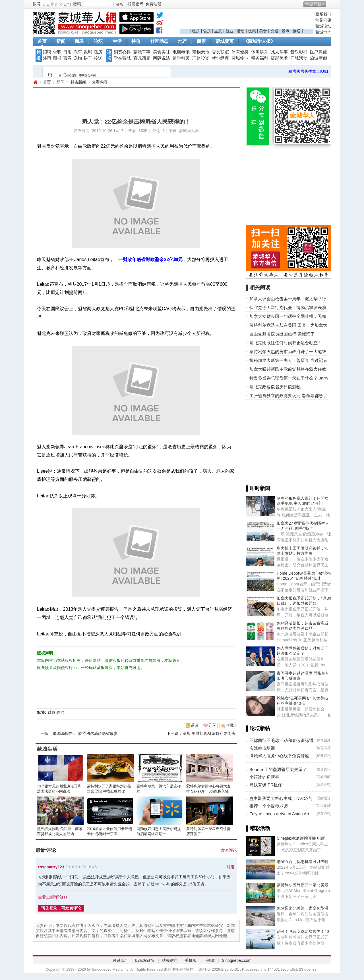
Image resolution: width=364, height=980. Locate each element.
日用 (67, 52)
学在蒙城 (122, 58)
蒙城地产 (323, 32)
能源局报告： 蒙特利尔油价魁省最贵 (85, 733)
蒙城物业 (240, 58)
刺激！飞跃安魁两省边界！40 (303, 931)
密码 (77, 4)
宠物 (78, 58)
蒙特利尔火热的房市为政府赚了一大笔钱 (288, 352)
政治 (60, 712)
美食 (263, 31)
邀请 (195, 725)
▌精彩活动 (258, 828)
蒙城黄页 (225, 41)
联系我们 (323, 14)
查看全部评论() (52, 897)
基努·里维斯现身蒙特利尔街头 (209, 733)
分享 (212, 725)
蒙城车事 (142, 52)
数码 (88, 52)
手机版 (191, 960)
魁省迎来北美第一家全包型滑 (303, 908)
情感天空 (324, 785)
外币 (47, 58)
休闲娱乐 (260, 52)
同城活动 (299, 58)
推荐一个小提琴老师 (269, 806)
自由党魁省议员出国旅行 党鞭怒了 (282, 334)
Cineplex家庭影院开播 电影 (301, 838)
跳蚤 (80, 41)
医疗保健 (318, 52)
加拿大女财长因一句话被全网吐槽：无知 (288, 316)
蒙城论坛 (323, 26)
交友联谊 (220, 52)
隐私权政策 (145, 960)
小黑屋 (209, 960)
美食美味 (162, 52)
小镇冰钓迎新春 (264, 777)
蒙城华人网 (35, 82)
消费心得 (122, 52)
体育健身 (240, 52)
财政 (51, 712)
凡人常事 (279, 52)
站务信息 (170, 960)
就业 (229, 31)
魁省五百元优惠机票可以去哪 (303, 862)
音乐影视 (299, 52)
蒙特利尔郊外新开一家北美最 (303, 885)
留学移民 (181, 58)
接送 (297, 31)
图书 (57, 58)
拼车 (88, 58)
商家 (201, 41)
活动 (241, 31)
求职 (57, 52)
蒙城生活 (47, 749)
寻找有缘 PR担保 (266, 785)
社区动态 (159, 41)
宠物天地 (201, 52)
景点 (286, 31)
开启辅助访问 (330, 4)
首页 (42, 41)
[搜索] (106, 75)
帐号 (37, 4)
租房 (196, 31)
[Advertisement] (246, 20)
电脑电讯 (181, 52)
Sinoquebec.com (237, 960)
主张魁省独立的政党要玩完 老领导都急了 (288, 396)
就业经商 (220, 58)
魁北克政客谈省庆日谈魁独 (275, 387)
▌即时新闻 (258, 488)
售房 (207, 31)
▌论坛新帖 (258, 728)
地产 (183, 41)
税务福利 (260, 58)
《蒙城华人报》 (259, 41)
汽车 (78, 52)
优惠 (252, 31)
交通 (274, 31)
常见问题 (323, 20)
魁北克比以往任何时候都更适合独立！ (286, 343)
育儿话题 (142, 58)
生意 (218, 31)
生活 (117, 41)
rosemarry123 (51, 867)
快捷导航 (313, 4)
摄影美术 (279, 58)
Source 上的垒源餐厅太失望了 (278, 769)
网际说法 (162, 58)
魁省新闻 (78, 82)
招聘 (47, 52)
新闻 (61, 41)
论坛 (98, 41)
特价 (136, 41)
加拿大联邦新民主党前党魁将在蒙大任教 (288, 369)
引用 (230, 867)
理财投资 (201, 58)
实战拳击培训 (262, 748)
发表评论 (229, 850)
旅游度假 (318, 58)
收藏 (230, 725)
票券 (67, 58)
